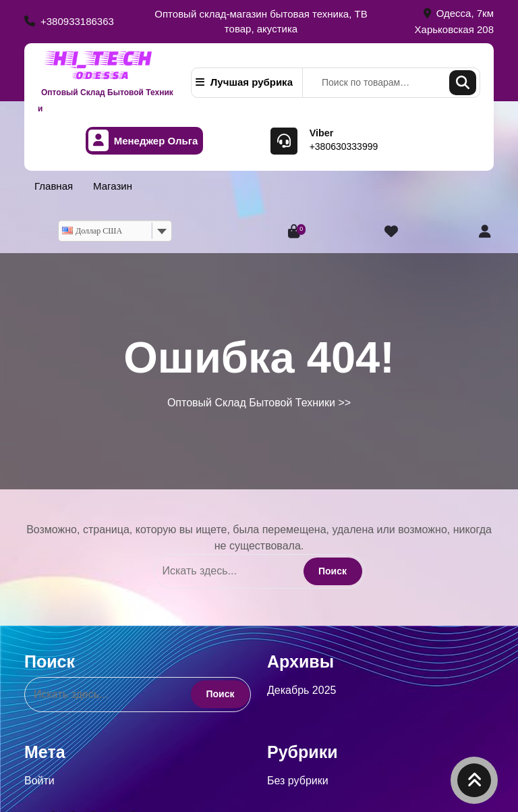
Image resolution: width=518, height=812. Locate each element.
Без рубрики (298, 781)
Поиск (463, 83)
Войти (39, 781)
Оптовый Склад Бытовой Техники (251, 403)
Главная (54, 186)
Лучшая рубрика (244, 82)
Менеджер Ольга (143, 141)
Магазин (113, 186)
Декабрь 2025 (301, 690)
